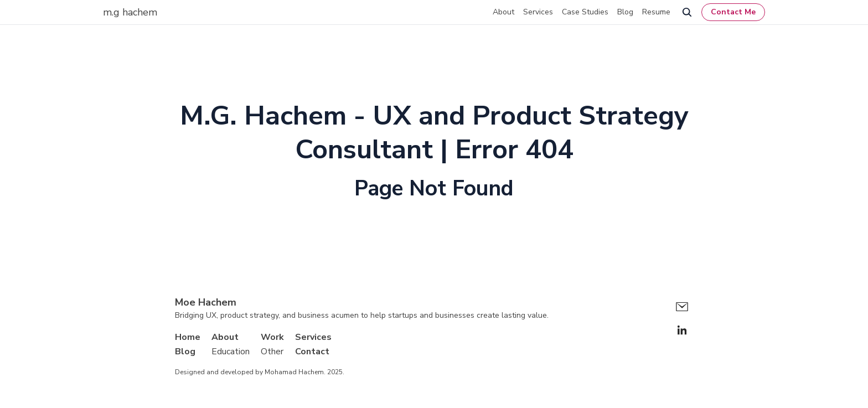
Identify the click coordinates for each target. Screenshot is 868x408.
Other (272, 352)
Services (538, 12)
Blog (625, 12)
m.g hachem (130, 12)
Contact (312, 352)
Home (188, 337)
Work (272, 337)
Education (231, 352)
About (503, 12)
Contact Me (733, 12)
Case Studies (585, 12)
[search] (687, 12)
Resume (656, 12)
